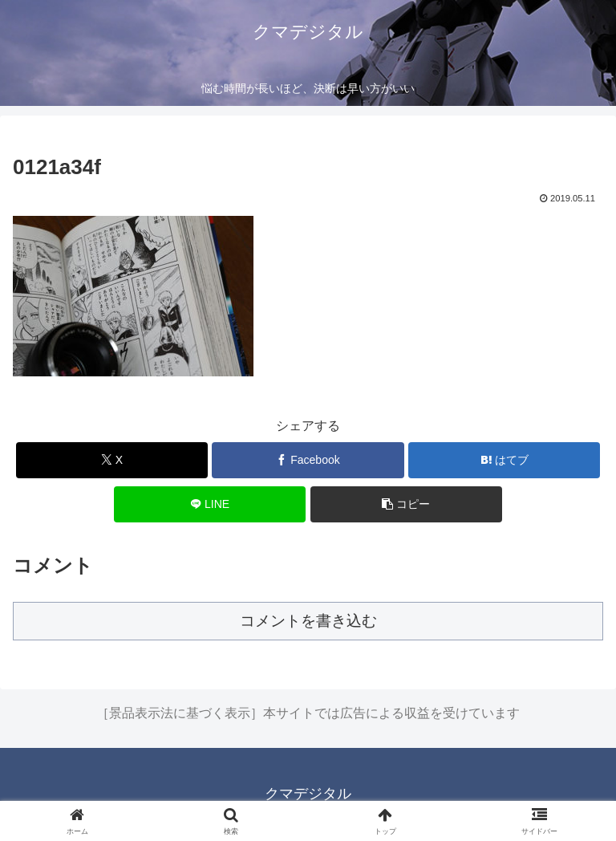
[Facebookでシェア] (308, 460)
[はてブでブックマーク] (504, 460)
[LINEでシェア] (210, 504)
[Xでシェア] (112, 460)
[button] (406, 504)
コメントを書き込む (308, 621)
